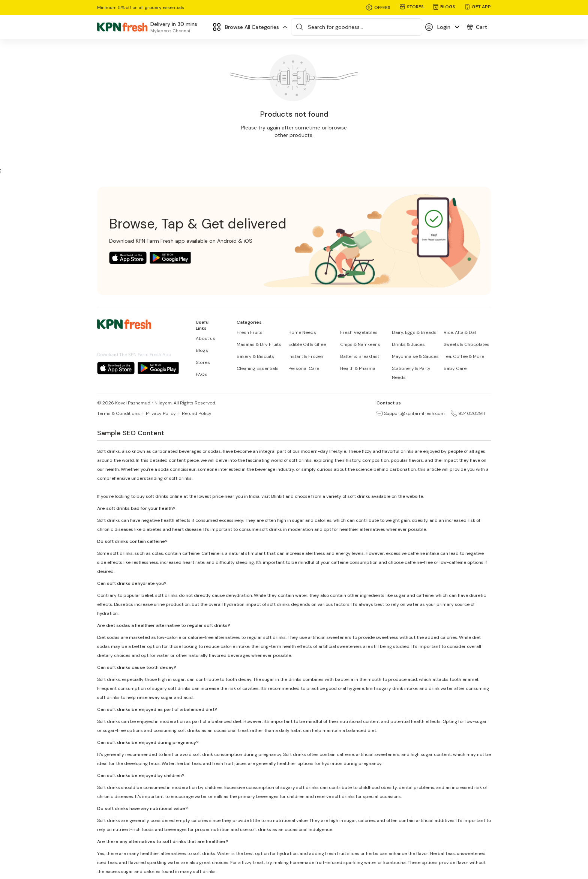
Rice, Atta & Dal (460, 332)
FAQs (202, 374)
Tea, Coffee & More (464, 356)
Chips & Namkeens (360, 344)
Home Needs (302, 332)
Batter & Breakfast (360, 356)
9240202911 (468, 413)
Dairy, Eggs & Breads (414, 332)
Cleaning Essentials (258, 368)
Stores (203, 362)
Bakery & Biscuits (255, 356)
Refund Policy (197, 413)
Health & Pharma (358, 368)
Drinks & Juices (408, 344)
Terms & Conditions (118, 413)
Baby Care (455, 368)
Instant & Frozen (306, 356)
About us (205, 338)
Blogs (202, 350)
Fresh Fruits (250, 332)
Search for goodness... (335, 27)
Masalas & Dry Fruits (259, 344)
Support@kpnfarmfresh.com (411, 413)
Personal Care (304, 368)
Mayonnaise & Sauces (415, 356)
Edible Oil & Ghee (307, 344)
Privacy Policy (161, 413)
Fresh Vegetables (359, 332)
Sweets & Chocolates (466, 344)
